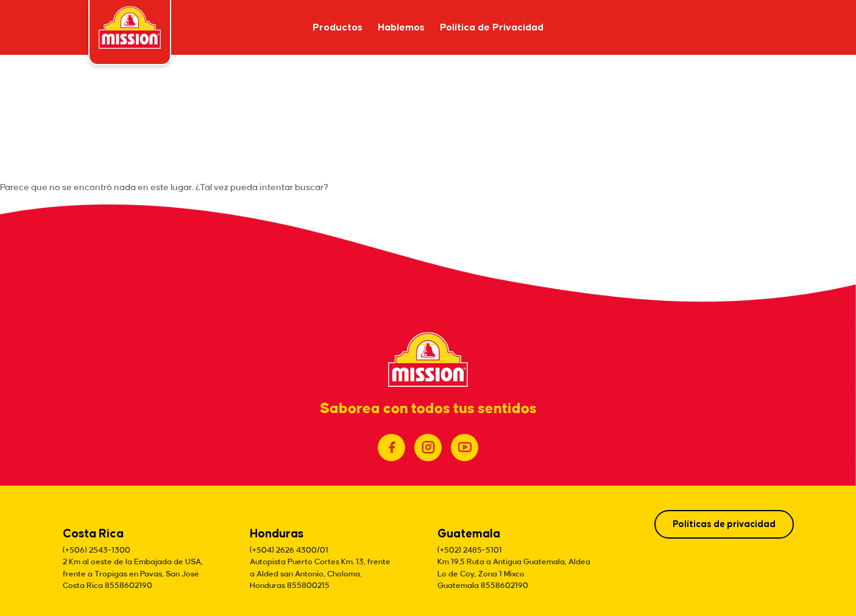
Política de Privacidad (492, 28)
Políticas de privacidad (724, 524)
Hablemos (401, 28)
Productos (338, 28)
